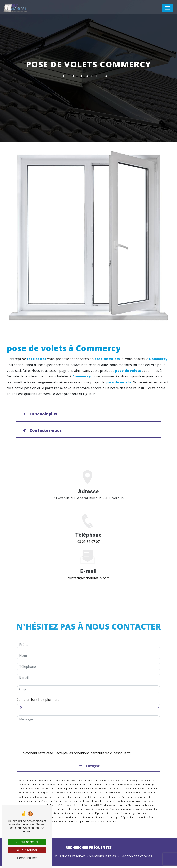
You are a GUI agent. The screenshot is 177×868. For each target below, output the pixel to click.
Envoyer (93, 759)
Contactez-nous (42, 432)
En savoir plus (40, 415)
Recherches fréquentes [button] (89, 850)
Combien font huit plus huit (38, 692)
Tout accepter (27, 842)
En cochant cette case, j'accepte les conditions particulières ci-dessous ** (76, 746)
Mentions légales (102, 858)
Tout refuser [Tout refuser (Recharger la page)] (27, 850)
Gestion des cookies (136, 858)
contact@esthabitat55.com (88, 571)
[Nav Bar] (167, 8)
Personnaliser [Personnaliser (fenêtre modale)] (27, 858)
